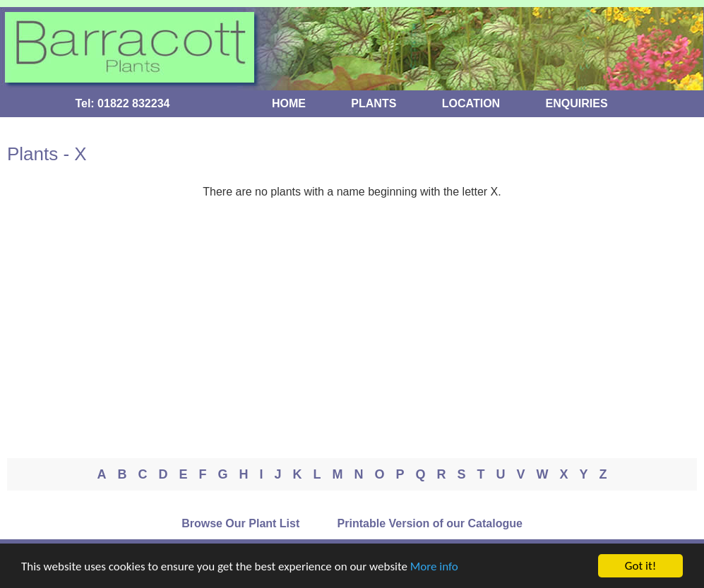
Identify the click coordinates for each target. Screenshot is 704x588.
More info (434, 567)
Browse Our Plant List (240, 523)
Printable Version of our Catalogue (430, 523)
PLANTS (374, 103)
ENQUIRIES (577, 103)
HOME (289, 103)
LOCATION (471, 103)
